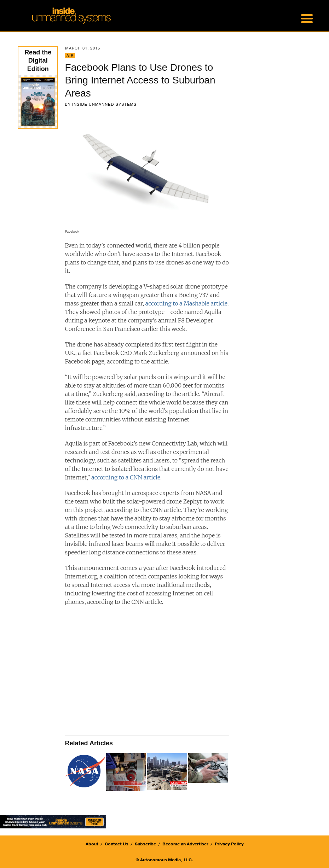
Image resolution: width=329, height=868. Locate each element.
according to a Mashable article (186, 303)
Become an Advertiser (185, 844)
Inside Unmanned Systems (104, 104)
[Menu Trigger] (307, 18)
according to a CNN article (126, 477)
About (92, 844)
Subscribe (145, 844)
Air (70, 56)
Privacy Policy (229, 844)
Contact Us (117, 844)
